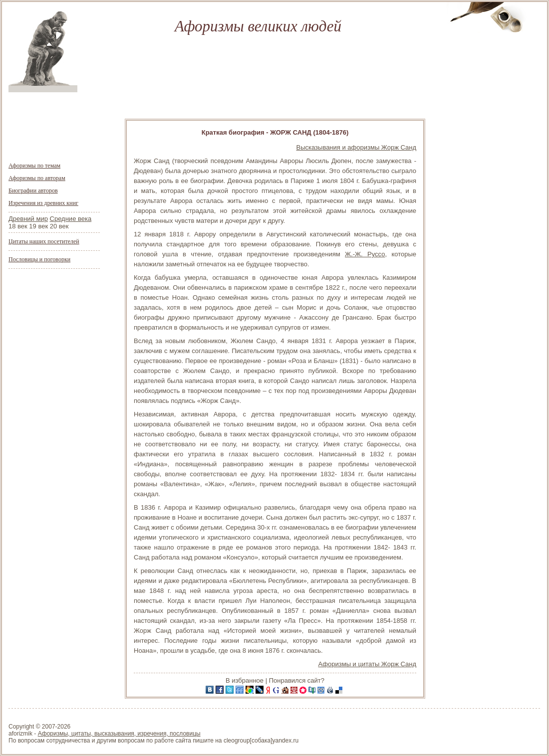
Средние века (71, 219)
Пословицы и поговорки (39, 259)
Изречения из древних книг (43, 203)
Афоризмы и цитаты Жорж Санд (368, 664)
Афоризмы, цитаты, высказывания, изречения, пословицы (119, 734)
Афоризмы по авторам (37, 178)
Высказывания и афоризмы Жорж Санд (357, 147)
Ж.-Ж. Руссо (365, 254)
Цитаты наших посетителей (44, 241)
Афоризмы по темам (34, 166)
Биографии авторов (33, 190)
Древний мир (28, 219)
